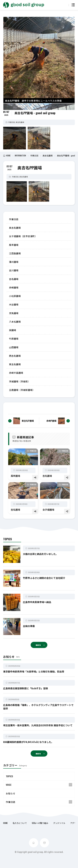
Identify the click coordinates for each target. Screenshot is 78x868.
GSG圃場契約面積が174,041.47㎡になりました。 (28, 742)
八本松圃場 (15, 322)
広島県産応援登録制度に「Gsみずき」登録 (26, 688)
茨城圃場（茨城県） (20, 381)
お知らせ (11, 793)
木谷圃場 (14, 304)
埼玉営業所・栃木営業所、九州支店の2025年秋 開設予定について (38, 725)
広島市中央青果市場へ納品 (37, 602)
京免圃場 (14, 313)
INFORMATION (20, 155)
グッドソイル (59, 823)
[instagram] (44, 843)
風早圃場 (14, 245)
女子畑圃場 (48, 510)
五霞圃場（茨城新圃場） (22, 390)
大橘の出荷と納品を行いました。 (41, 554)
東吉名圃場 (15, 364)
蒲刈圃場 (14, 262)
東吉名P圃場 (28, 421)
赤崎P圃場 (51, 421)
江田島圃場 (15, 253)
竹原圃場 (14, 339)
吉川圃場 (14, 270)
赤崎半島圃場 (16, 373)
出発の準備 (29, 626)
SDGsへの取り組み (40, 823)
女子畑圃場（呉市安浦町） (23, 236)
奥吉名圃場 (20, 122)
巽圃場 (13, 330)
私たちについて (20, 823)
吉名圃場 (14, 279)
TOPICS (9, 776)
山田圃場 (14, 347)
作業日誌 (12, 122)
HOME (8, 155)
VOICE (9, 785)
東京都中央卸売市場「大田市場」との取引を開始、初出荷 (34, 671)
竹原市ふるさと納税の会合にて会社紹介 (44, 578)
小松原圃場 (15, 296)
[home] (34, 843)
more (38, 645)
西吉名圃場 (15, 356)
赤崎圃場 (14, 287)
